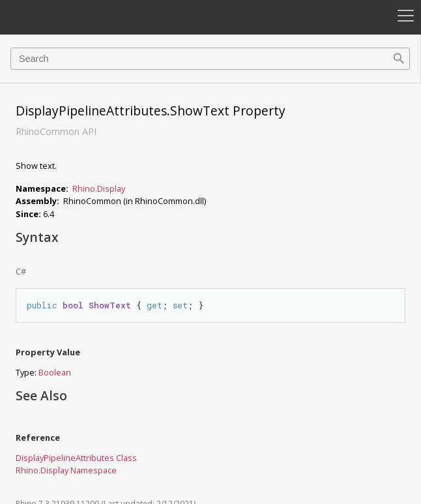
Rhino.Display (99, 188)
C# (21, 271)
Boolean (55, 372)
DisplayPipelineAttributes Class (76, 458)
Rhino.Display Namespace (66, 470)
